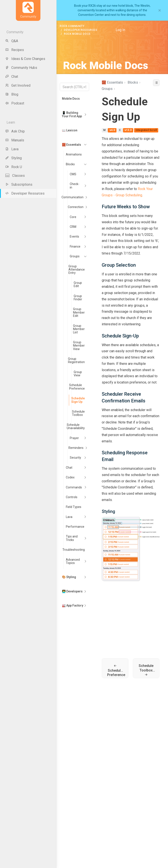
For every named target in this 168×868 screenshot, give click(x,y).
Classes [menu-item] (15, 176)
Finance (75, 246)
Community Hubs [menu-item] (21, 68)
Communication (72, 197)
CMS (73, 174)
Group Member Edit (79, 312)
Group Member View (79, 346)
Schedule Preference (77, 387)
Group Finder (78, 298)
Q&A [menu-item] (12, 41)
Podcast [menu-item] (15, 103)
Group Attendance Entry (77, 270)
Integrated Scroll (146, 130)
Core (73, 217)
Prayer (74, 438)
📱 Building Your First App (72, 114)
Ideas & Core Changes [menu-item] (25, 59)
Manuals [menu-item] (15, 140)
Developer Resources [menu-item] (25, 193)
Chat (69, 468)
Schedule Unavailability (76, 426)
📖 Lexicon (70, 130)
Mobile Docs (71, 99)
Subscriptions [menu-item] (19, 184)
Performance (75, 527)
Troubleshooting (74, 550)
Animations (74, 154)
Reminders (76, 448)
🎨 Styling (69, 577)
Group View (78, 374)
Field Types (74, 507)
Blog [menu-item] (12, 94)
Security (75, 458)
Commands (74, 487)
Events (74, 236)
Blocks (70, 164)
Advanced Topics (73, 561)
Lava (69, 517)
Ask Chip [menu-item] (15, 131)
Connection (76, 207)
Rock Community (72, 26)
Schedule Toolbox (78, 413)
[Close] (160, 10)
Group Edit (78, 284)
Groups (75, 256)
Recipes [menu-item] (15, 50)
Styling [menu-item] (13, 158)
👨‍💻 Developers (72, 591)
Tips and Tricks (72, 538)
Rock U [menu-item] (14, 167)
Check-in (75, 186)
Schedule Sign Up (78, 400)
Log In (120, 30)
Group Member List (79, 329)
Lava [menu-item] (12, 149)
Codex (70, 477)
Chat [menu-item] (12, 77)
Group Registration (76, 360)
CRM (73, 227)
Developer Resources (81, 30)
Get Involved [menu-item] (18, 85)
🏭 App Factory (73, 605)
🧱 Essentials (72, 145)
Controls (72, 497)
